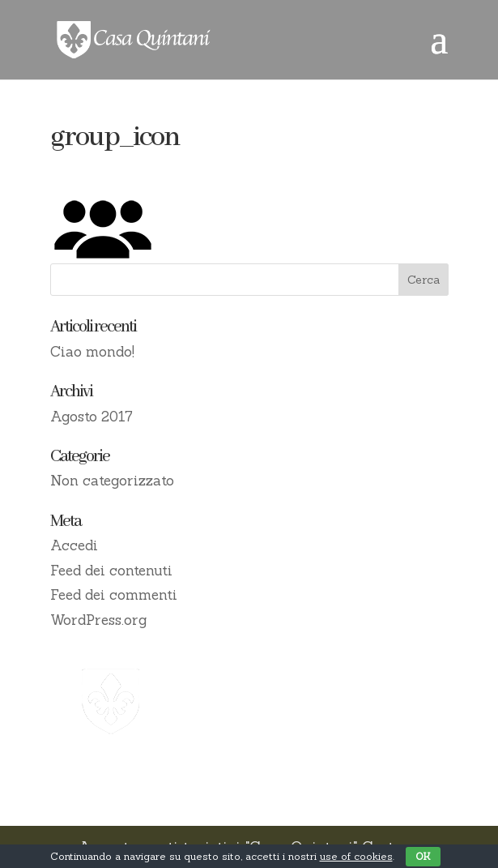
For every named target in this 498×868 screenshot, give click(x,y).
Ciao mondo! (92, 352)
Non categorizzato (112, 481)
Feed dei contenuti (111, 571)
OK (423, 856)
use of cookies (356, 856)
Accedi (74, 545)
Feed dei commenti (114, 595)
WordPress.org (98, 620)
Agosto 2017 (92, 417)
